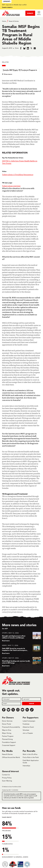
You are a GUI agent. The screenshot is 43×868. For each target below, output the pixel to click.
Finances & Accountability (11, 727)
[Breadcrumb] (21, 21)
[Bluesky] (8, 710)
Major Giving (7, 733)
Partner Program (8, 736)
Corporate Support (9, 745)
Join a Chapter (28, 733)
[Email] (12, 704)
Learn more (7, 7)
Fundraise (26, 724)
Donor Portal (7, 724)
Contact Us (6, 775)
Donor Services (7, 721)
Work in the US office (30, 754)
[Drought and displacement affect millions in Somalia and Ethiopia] (21, 637)
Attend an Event (28, 727)
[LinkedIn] (27, 710)
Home (4, 21)
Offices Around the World (11, 757)
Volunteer (26, 730)
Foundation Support (9, 742)
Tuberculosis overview (11, 186)
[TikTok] (32, 710)
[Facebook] (4, 710)
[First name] (12, 699)
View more (8, 74)
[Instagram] (18, 710)
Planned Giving (7, 739)
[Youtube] (22, 710)
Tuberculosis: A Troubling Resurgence (18, 175)
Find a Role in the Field (31, 757)
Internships (26, 766)
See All (4, 629)
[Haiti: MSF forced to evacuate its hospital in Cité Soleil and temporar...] (21, 649)
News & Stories (14, 21)
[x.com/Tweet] (13, 710)
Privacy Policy (7, 778)
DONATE (30, 13)
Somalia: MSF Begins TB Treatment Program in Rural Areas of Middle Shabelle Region (20, 71)
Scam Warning (7, 781)
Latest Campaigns (29, 721)
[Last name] (32, 699)
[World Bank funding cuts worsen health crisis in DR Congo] (21, 662)
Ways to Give (7, 730)
